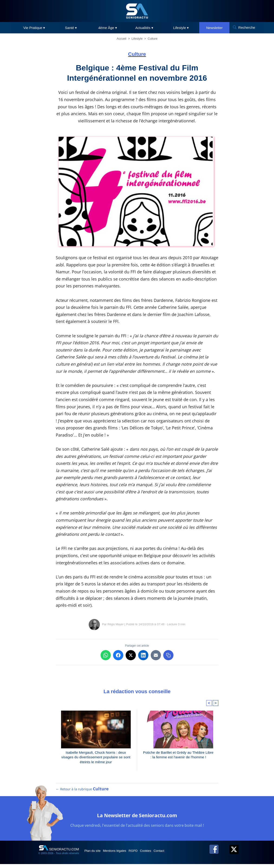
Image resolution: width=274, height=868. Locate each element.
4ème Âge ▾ (108, 28)
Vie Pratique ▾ (34, 28)
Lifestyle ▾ (181, 28)
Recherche (247, 27)
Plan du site (95, 855)
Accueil (121, 39)
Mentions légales (121, 855)
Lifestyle (137, 39)
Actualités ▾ (144, 28)
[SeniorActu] (137, 11)
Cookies (160, 855)
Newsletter (214, 28)
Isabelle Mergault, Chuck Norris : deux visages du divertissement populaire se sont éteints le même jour (96, 758)
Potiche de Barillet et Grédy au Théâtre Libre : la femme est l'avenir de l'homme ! (178, 755)
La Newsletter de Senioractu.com (137, 819)
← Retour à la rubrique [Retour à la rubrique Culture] (82, 793)
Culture (153, 39)
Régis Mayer (116, 624)
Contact (176, 855)
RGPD (144, 855)
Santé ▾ (71, 28)
